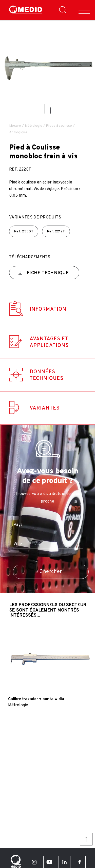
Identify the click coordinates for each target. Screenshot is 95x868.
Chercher (51, 572)
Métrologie (34, 126)
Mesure (15, 126)
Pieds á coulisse (59, 126)
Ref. (24, 232)
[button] (45, 109)
